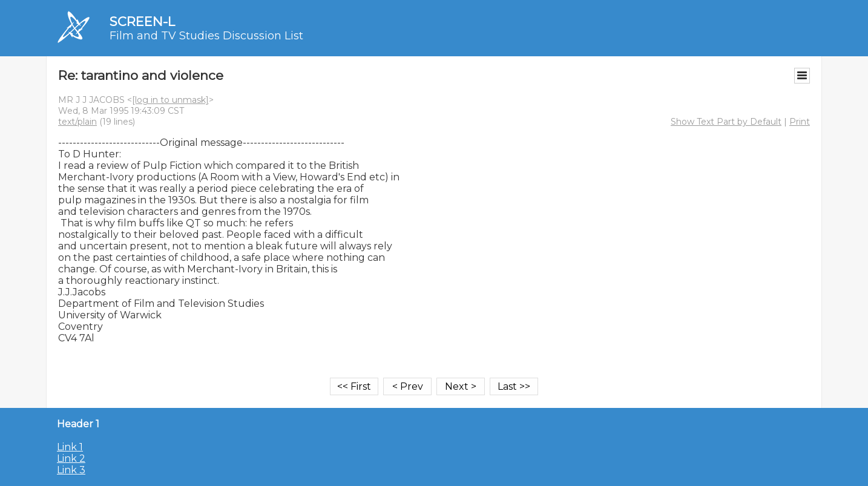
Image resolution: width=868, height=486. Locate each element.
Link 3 (71, 470)
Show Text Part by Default (726, 122)
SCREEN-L (142, 21)
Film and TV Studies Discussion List (206, 36)
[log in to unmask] (170, 100)
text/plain (77, 122)
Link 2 (71, 458)
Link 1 (70, 447)
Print (800, 122)
